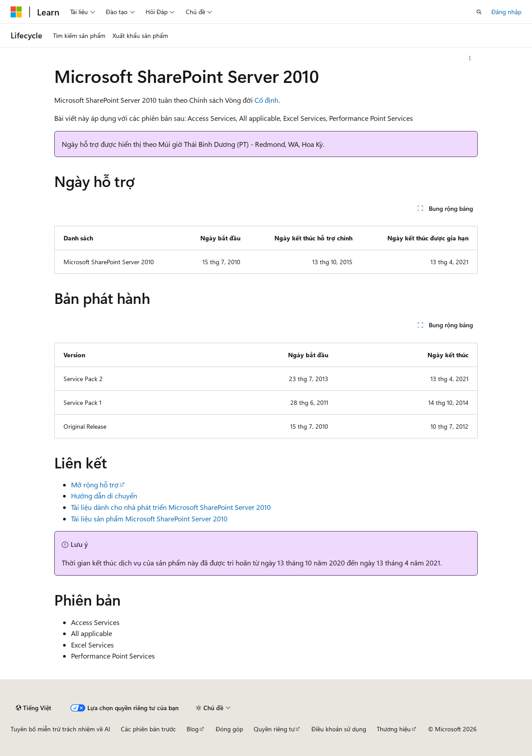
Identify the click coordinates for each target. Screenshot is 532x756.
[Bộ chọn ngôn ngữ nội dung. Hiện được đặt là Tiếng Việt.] (34, 708)
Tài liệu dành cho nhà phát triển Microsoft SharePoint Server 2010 (171, 507)
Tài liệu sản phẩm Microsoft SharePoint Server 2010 (149, 518)
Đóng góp (229, 729)
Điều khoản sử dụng (339, 729)
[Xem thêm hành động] (470, 58)
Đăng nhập (506, 12)
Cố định (266, 100)
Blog (193, 729)
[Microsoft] (16, 12)
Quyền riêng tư (274, 729)
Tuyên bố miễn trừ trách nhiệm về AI (60, 729)
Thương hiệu (394, 729)
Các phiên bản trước (148, 729)
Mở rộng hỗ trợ (95, 485)
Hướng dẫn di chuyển (104, 496)
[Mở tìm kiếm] (479, 12)
